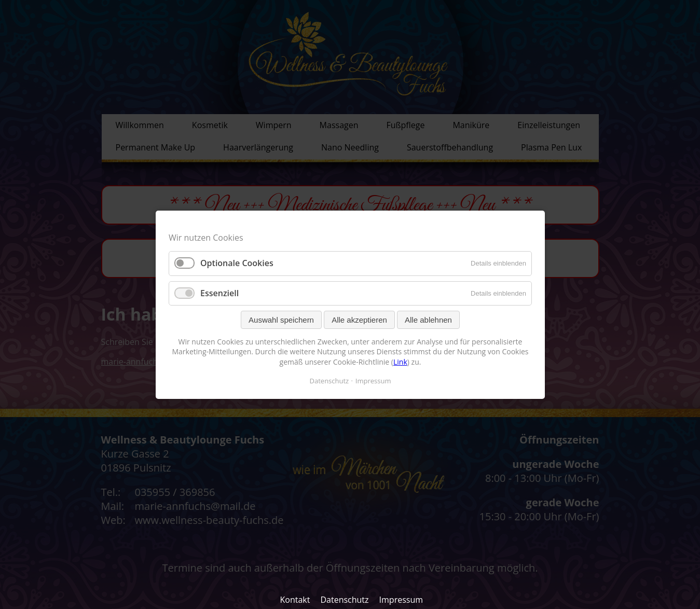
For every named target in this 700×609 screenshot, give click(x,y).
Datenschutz (344, 600)
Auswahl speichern (281, 319)
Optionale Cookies (237, 263)
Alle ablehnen (428, 319)
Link (400, 362)
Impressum (401, 600)
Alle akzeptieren (359, 319)
